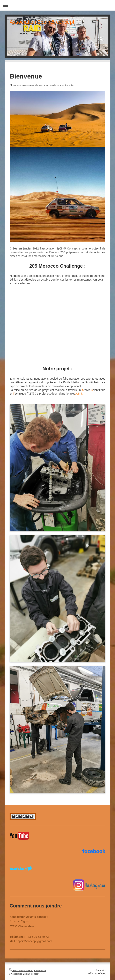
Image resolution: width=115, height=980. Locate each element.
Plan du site (40, 970)
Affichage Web (97, 973)
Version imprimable (21, 970)
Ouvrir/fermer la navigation (57, 5)
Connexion (101, 970)
